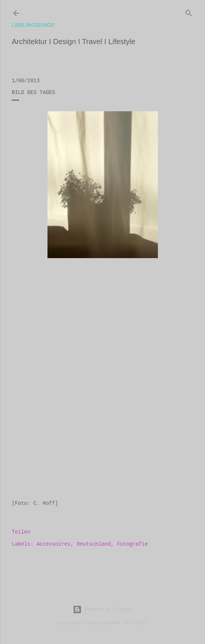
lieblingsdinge (33, 25)
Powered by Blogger (103, 609)
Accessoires (53, 544)
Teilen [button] (21, 532)
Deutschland (93, 544)
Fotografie (132, 544)
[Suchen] (189, 12)
